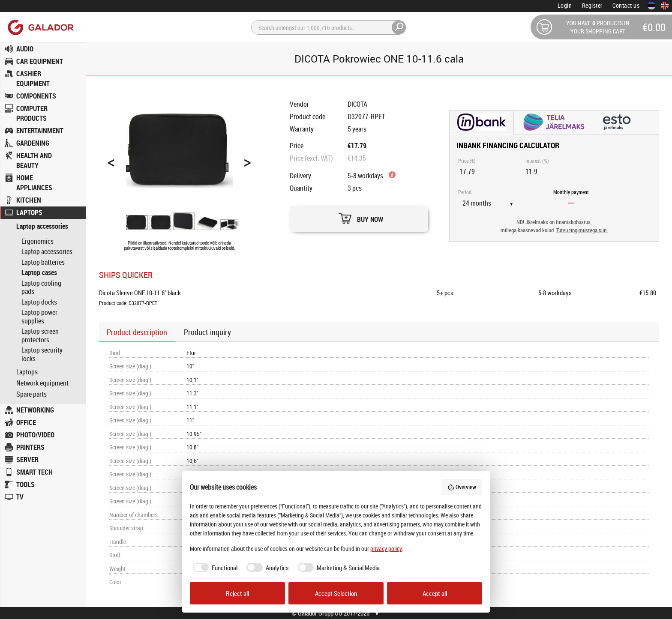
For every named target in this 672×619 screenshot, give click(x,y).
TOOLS (25, 484)
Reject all (237, 593)
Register (592, 5)
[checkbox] (214, 568)
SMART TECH (34, 472)
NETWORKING (35, 410)
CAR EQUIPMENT (40, 61)
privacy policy (386, 549)
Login (565, 5)
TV (20, 497)
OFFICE (26, 422)
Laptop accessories (42, 226)
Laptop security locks (42, 354)
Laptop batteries (43, 262)
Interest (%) (537, 161)
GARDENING (33, 143)
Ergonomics (37, 241)
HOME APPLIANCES (34, 183)
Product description (137, 332)
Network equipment (42, 383)
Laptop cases (39, 272)
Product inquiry (207, 332)
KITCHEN (29, 200)
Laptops (27, 372)
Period (465, 192)
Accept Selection (336, 593)
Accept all (435, 593)
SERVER (27, 460)
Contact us (626, 5)
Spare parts (31, 394)
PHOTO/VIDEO (35, 435)
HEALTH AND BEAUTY (34, 160)
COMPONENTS (36, 96)
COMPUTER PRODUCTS (32, 113)
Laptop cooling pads (41, 287)
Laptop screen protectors (40, 335)
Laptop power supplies (39, 317)
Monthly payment (571, 192)
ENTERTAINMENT (40, 131)
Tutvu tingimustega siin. (582, 230)
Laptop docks (39, 302)
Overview (462, 487)
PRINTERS (30, 447)
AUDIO (25, 49)
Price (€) (467, 161)
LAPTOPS (29, 212)
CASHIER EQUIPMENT (33, 79)
